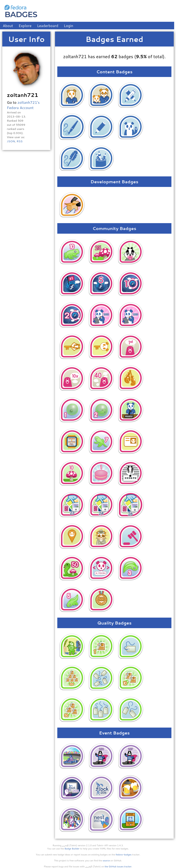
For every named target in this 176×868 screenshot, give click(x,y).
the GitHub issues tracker (118, 866)
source (106, 860)
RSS (19, 141)
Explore (25, 26)
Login (69, 26)
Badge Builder (72, 849)
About (8, 26)
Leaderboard (48, 26)
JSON (11, 141)
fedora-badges (124, 854)
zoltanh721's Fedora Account (23, 105)
